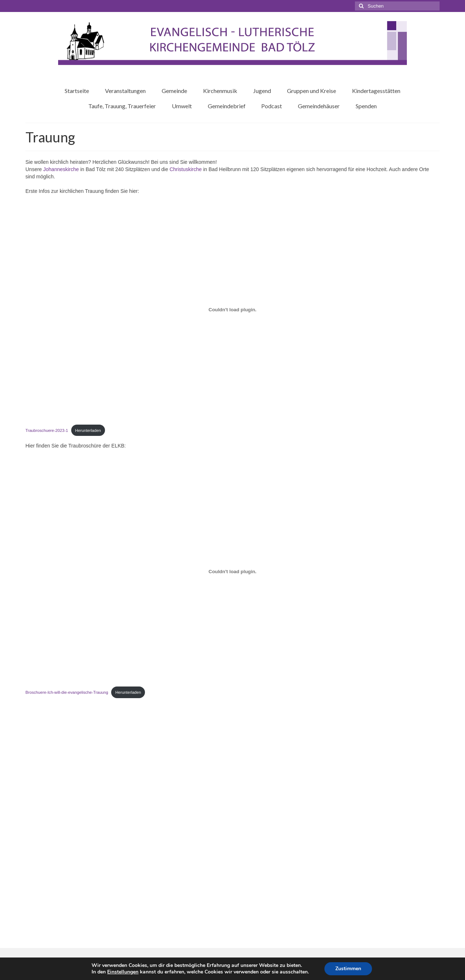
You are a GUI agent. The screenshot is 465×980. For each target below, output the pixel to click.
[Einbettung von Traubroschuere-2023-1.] (232, 309)
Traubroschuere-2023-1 (47, 430)
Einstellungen (123, 972)
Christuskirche (187, 169)
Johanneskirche (62, 169)
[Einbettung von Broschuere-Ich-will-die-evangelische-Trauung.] (232, 571)
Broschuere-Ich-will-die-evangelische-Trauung (67, 692)
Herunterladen (88, 430)
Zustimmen (348, 969)
